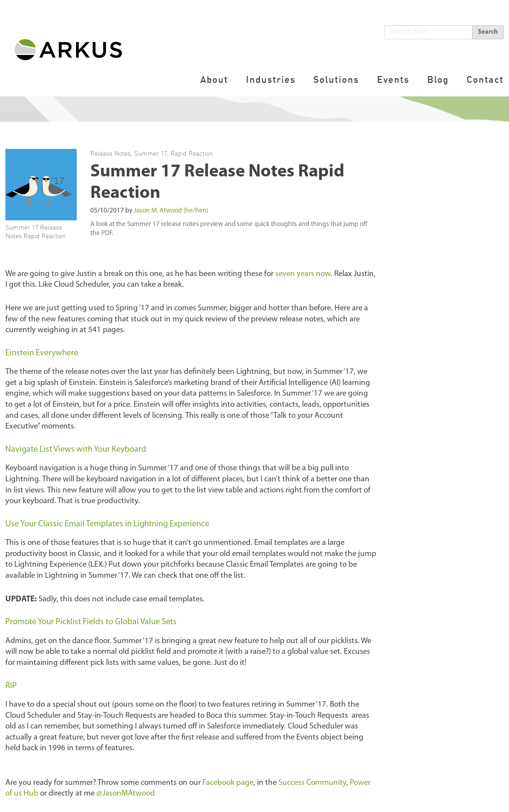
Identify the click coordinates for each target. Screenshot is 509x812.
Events (393, 79)
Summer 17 (151, 153)
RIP (11, 686)
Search (488, 32)
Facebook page (228, 783)
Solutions (336, 79)
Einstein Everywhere (42, 353)
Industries (271, 79)
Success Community (312, 783)
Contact (485, 79)
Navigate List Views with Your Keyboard (76, 450)
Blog (438, 79)
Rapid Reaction (192, 153)
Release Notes (110, 153)
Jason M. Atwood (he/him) (171, 211)
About (214, 79)
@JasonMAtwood (126, 794)
